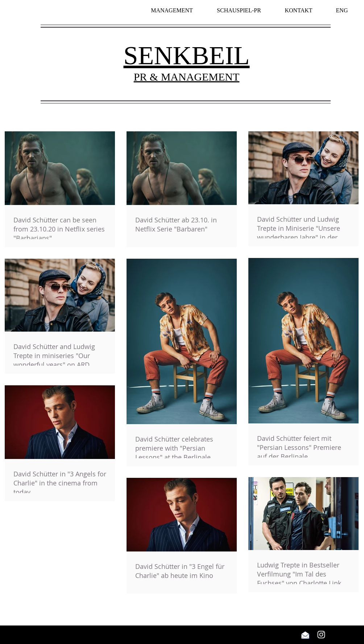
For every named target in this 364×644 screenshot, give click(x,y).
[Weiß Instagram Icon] (321, 635)
